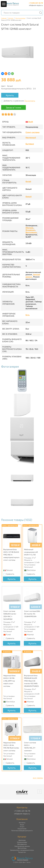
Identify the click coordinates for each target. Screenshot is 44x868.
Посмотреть (30, 101)
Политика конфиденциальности (22, 830)
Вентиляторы (22, 848)
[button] (40, 792)
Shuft (31, 122)
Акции (22, 825)
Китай (28, 181)
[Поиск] (40, 13)
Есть (28, 315)
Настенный (31, 137)
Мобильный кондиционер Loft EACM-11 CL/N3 (31, 552)
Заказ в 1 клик (13, 107)
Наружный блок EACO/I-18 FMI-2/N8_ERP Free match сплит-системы (10, 681)
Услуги (22, 827)
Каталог (11, 18)
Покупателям (22, 829)
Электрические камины (22, 846)
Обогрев (30, 228)
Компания (22, 819)
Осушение (30, 230)
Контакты (22, 823)
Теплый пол (22, 852)
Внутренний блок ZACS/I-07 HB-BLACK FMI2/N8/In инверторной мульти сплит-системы (11, 555)
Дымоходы (22, 840)
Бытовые (30, 144)
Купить (10, 95)
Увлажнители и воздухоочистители (22, 850)
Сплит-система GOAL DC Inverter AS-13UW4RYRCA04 (32, 614)
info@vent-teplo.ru (36, 5)
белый (29, 196)
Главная (4, 18)
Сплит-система (33, 132)
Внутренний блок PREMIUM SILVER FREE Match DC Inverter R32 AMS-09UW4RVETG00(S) (31, 681)
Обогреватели (22, 844)
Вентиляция (31, 232)
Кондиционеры (20, 18)
